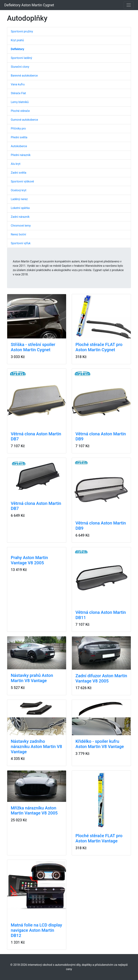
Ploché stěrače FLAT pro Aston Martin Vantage (99, 838)
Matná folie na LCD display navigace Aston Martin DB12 (36, 930)
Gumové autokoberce (24, 120)
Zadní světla (19, 173)
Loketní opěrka (20, 208)
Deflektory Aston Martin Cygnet (29, 5)
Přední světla (19, 137)
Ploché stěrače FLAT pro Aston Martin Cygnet (99, 347)
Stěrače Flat (18, 93)
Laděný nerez (19, 199)
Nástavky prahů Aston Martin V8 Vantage (32, 678)
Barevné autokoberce (24, 76)
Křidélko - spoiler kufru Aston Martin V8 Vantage (100, 744)
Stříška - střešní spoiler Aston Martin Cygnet (33, 347)
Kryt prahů (17, 40)
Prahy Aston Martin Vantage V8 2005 (29, 560)
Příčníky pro (18, 129)
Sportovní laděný (21, 58)
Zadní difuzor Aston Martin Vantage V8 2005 (101, 678)
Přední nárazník (21, 155)
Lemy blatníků (20, 102)
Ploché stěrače (20, 111)
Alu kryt (16, 164)
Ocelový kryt (19, 190)
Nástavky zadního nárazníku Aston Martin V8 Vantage (36, 747)
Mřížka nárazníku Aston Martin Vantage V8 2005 (34, 811)
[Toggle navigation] (129, 5)
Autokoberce (19, 146)
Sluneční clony (20, 67)
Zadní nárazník (20, 217)
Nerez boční (18, 234)
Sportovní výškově (22, 181)
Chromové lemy (21, 226)
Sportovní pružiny (22, 31)
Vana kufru (18, 84)
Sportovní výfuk (21, 243)
